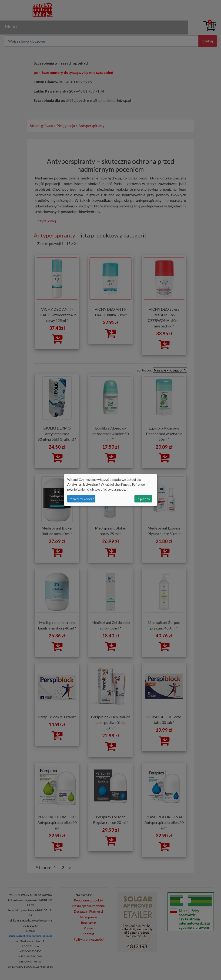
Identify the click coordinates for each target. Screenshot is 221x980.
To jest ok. (143, 499)
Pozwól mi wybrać (81, 499)
